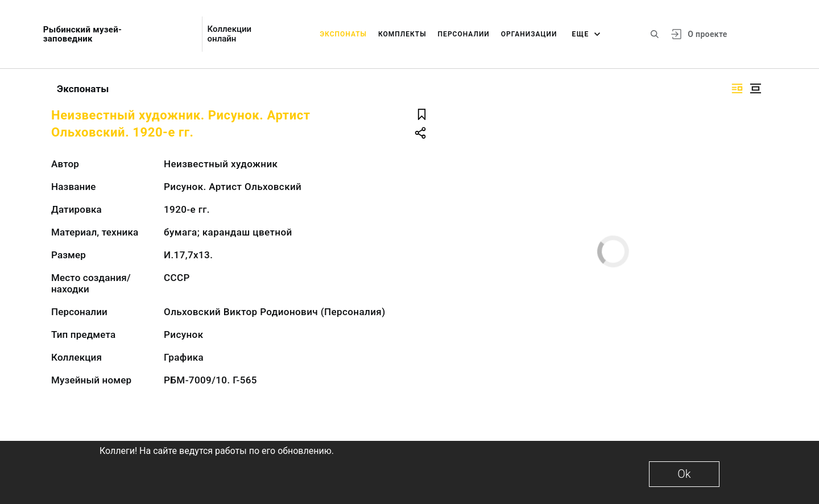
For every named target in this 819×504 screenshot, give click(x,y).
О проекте (707, 34)
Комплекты (402, 34)
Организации (529, 34)
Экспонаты (343, 34)
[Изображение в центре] (755, 88)
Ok (684, 474)
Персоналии (464, 34)
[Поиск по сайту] (655, 34)
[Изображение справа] (737, 88)
